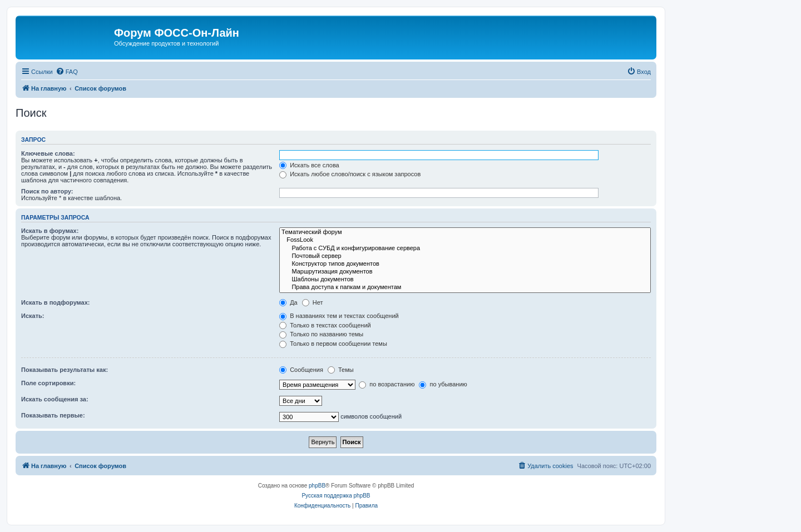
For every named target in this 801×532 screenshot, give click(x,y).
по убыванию (443, 384)
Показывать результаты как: (65, 370)
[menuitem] (67, 72)
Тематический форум (465, 232)
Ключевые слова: (48, 153)
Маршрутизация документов (465, 272)
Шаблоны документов (465, 280)
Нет (313, 302)
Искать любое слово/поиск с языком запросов (350, 174)
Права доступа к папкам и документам (465, 287)
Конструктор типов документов (465, 264)
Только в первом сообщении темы (333, 344)
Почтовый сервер (465, 256)
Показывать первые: (53, 415)
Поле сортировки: (48, 383)
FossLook (465, 240)
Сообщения (301, 370)
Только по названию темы (321, 334)
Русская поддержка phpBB (336, 496)
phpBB (317, 486)
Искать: (33, 316)
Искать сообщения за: (55, 399)
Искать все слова (309, 165)
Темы (341, 370)
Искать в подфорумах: (56, 302)
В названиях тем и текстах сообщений (339, 316)
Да (288, 302)
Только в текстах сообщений (325, 325)
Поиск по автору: (47, 191)
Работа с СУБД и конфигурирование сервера (465, 248)
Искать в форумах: (50, 231)
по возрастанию (387, 384)
